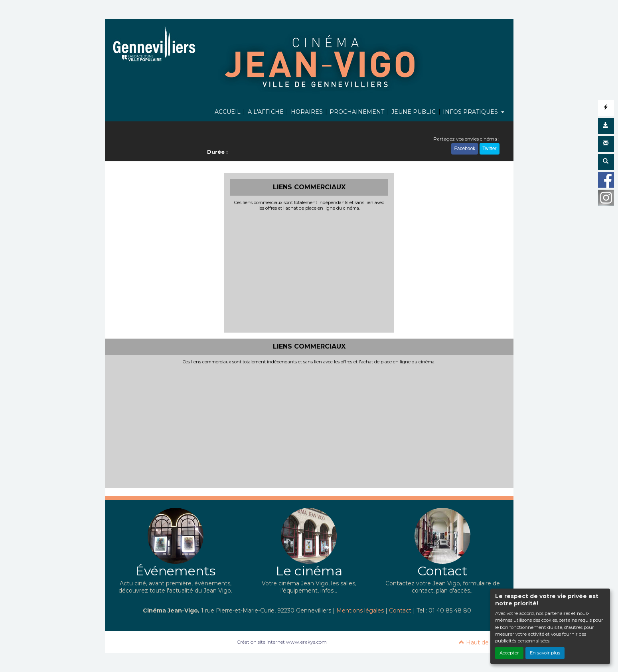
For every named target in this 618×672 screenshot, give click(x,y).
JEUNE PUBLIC (414, 112)
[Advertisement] (309, 271)
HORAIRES (307, 112)
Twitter (489, 149)
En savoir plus (545, 653)
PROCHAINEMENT (357, 112)
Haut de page (482, 642)
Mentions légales (360, 611)
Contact (400, 611)
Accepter (509, 653)
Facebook (465, 149)
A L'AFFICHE (266, 112)
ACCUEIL (228, 112)
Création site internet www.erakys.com (282, 642)
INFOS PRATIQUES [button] (471, 112)
